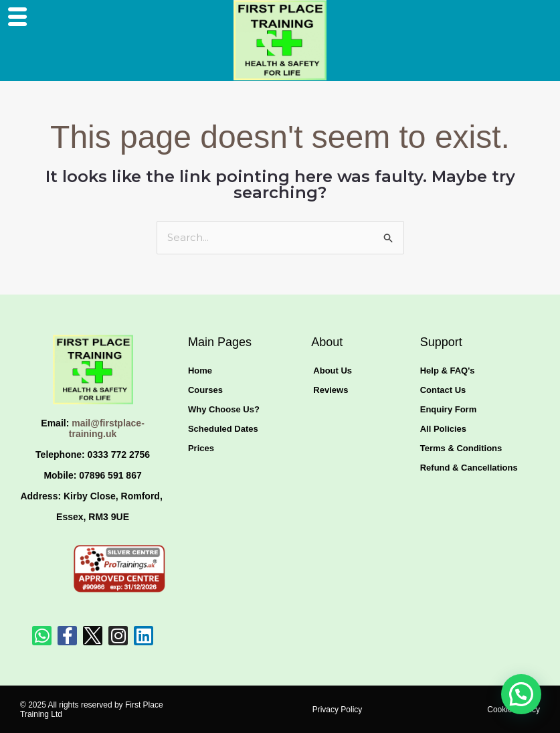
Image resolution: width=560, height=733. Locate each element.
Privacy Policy (338, 710)
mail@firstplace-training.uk (107, 429)
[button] (521, 694)
